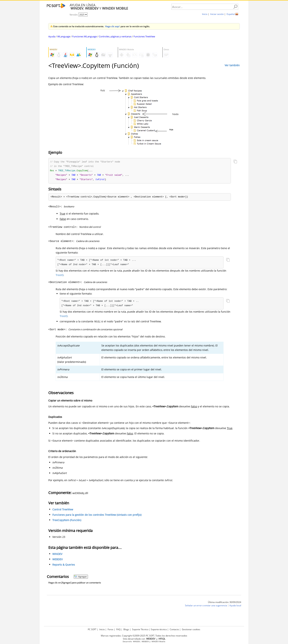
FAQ (118, 629)
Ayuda (52, 36)
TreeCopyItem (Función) (67, 521)
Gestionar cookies (191, 629)
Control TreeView (63, 510)
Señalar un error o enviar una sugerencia (206, 606)
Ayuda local (235, 606)
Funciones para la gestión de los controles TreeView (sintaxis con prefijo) (97, 516)
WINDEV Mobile (158, 642)
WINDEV (57, 555)
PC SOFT (92, 629)
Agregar (80, 577)
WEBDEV (57, 560)
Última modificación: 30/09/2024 (225, 603)
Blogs (126, 629)
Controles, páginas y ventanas (115, 36)
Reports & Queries (64, 566)
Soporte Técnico (140, 629)
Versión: (74, 15)
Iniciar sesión (217, 14)
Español (231, 14)
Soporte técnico (159, 629)
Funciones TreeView (144, 36)
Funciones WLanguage (84, 36)
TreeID (60, 276)
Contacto (174, 629)
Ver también (232, 65)
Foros (110, 629)
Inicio (205, 14)
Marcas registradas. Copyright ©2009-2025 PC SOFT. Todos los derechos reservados (144, 636)
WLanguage (64, 36)
